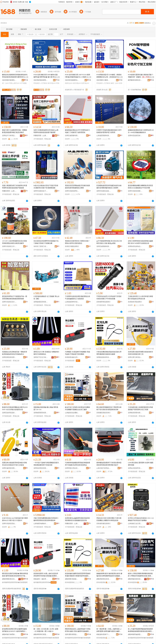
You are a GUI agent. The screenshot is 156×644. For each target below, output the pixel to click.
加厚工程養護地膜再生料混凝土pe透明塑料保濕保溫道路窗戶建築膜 (46, 131)
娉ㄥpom (5, 83)
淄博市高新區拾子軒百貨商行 (41, 191)
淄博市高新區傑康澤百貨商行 (135, 191)
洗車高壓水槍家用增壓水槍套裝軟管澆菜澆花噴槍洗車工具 (140, 353)
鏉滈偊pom (52, 83)
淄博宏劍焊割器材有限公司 (9, 413)
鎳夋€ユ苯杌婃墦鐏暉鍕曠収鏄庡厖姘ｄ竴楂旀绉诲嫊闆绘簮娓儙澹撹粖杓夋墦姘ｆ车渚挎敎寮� (140, 575)
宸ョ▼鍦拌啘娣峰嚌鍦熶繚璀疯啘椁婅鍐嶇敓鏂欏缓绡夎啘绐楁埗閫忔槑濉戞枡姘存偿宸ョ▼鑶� (141, 630)
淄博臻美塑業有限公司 (135, 413)
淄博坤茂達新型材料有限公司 (135, 136)
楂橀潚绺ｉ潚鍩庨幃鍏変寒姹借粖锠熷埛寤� (41, 579)
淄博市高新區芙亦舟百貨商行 (9, 302)
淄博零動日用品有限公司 (72, 468)
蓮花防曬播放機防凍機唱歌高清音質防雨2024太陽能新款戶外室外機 (140, 187)
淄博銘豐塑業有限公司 (41, 413)
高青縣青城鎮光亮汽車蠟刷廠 (72, 357)
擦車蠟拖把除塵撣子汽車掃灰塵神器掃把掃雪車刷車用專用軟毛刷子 (109, 464)
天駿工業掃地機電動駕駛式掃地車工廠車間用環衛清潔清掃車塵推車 (46, 519)
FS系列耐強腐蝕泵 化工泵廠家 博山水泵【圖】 (46, 298)
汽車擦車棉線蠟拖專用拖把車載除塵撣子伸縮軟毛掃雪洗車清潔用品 (77, 464)
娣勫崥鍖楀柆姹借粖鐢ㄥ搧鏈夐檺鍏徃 (104, 579)
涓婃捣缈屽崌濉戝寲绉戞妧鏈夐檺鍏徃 (9, 80)
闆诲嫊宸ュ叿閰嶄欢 (41, 83)
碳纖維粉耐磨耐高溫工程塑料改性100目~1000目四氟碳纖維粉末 (141, 131)
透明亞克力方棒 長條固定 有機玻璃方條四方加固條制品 (46, 353)
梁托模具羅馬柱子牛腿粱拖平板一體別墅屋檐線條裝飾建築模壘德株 (15, 298)
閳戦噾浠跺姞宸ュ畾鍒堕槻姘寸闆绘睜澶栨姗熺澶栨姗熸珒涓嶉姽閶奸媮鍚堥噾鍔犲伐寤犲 (78, 630)
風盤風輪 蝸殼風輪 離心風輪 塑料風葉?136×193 (46, 408)
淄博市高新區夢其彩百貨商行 (72, 191)
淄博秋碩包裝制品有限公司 (135, 246)
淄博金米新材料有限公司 (135, 468)
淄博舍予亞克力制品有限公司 (41, 357)
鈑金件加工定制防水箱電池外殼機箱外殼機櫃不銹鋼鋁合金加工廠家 (77, 408)
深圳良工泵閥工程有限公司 (41, 246)
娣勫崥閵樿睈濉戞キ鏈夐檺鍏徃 (41, 634)
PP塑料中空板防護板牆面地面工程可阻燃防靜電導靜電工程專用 (109, 131)
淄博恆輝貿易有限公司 (9, 357)
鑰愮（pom (115, 83)
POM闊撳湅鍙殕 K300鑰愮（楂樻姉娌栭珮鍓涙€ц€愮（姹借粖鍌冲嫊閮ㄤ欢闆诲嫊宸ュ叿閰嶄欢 (109, 76)
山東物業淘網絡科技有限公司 (41, 524)
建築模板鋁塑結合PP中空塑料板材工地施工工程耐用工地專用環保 (78, 131)
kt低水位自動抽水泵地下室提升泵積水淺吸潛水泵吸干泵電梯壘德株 (46, 187)
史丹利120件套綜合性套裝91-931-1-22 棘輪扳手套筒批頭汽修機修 (141, 519)
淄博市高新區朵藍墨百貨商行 (104, 191)
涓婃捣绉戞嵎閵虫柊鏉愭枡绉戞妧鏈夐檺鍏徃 (72, 80)
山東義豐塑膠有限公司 (104, 136)
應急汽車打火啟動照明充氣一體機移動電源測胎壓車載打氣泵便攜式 (15, 131)
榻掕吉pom (69, 83)
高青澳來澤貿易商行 (135, 302)
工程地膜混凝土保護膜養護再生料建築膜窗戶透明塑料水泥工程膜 (140, 408)
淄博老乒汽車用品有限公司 (9, 136)
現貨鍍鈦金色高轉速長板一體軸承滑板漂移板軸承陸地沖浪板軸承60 (15, 353)
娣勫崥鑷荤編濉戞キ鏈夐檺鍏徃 (135, 634)
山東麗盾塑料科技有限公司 (72, 302)
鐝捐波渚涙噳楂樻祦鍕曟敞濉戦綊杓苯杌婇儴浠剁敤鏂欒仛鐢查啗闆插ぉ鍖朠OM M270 (15, 76)
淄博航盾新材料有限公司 (104, 357)
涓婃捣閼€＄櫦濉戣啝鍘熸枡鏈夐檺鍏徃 (104, 80)
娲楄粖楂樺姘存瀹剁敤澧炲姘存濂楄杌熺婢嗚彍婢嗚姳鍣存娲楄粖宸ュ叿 (109, 575)
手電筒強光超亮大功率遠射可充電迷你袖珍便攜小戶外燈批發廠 (109, 298)
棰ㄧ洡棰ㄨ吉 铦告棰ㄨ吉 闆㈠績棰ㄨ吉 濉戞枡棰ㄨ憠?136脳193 (46, 630)
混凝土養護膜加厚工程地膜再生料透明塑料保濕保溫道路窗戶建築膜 (15, 187)
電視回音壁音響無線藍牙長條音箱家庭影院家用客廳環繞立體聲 (77, 187)
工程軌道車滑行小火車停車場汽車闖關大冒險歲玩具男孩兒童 (140, 298)
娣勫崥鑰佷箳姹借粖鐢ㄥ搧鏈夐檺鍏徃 (135, 579)
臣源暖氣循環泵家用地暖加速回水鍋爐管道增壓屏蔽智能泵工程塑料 (109, 187)
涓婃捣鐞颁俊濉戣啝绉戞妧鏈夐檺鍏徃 (41, 80)
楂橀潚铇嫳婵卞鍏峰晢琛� (104, 634)
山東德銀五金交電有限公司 (135, 524)
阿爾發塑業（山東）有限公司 (41, 136)
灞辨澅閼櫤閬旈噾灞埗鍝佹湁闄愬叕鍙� (72, 634)
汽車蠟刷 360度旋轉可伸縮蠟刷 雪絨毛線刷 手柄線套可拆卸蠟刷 (77, 353)
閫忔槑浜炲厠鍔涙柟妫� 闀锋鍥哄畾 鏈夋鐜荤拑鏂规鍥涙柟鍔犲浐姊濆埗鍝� (15, 575)
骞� (26, 80)
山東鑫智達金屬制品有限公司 (72, 413)
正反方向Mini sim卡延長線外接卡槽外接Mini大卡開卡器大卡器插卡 (15, 519)
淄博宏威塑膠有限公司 (72, 136)
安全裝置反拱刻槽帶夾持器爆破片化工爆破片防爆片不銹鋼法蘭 (46, 242)
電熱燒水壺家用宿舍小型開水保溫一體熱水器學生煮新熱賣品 (77, 242)
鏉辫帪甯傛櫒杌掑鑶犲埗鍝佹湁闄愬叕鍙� (135, 80)
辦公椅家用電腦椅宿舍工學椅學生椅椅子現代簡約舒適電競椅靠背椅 (109, 408)
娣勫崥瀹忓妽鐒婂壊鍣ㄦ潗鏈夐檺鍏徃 (9, 634)
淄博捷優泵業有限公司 (41, 302)
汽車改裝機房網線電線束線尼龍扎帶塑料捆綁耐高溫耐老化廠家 (109, 353)
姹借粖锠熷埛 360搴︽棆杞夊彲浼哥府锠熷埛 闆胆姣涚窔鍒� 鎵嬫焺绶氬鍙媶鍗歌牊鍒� (46, 575)
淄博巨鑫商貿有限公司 (9, 468)
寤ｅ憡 (26, 77)
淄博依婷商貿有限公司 (41, 468)
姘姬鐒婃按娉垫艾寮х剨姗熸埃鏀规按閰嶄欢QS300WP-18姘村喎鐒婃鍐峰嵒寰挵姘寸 (15, 630)
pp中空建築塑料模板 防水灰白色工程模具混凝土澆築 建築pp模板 (109, 242)
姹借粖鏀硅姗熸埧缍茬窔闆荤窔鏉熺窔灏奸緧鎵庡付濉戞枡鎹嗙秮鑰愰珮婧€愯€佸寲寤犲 (78, 575)
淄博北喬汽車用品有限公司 (135, 357)
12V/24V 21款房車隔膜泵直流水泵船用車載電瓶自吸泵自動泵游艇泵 (14, 242)
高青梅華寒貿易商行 (103, 302)
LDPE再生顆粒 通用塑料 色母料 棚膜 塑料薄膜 (141, 464)
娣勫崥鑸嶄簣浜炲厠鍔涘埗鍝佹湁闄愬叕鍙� (9, 579)
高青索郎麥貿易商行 (103, 524)
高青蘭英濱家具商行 (103, 413)
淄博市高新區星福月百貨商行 (9, 524)
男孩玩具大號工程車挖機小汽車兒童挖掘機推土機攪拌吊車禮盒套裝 (109, 519)
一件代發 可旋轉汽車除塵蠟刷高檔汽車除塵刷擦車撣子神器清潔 (46, 464)
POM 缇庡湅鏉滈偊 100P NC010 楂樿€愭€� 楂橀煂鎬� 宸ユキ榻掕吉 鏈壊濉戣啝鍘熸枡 (78, 76)
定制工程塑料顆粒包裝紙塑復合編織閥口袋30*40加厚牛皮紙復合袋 (140, 242)
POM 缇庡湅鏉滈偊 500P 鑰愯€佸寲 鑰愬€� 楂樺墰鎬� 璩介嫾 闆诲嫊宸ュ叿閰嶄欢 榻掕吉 (46, 76)
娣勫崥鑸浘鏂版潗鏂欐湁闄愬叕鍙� (72, 579)
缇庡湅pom (85, 83)
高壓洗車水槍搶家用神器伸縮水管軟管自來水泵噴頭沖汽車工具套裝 (15, 464)
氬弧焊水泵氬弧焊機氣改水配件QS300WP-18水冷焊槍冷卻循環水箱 (15, 408)
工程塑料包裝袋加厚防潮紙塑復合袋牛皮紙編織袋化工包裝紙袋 (77, 298)
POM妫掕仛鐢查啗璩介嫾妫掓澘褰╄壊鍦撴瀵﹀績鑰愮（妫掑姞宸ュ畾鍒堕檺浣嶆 (141, 76)
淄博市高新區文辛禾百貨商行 (9, 246)
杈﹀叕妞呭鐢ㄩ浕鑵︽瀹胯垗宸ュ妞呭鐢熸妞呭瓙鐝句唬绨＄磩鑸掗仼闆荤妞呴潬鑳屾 (109, 630)
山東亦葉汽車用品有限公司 (104, 468)
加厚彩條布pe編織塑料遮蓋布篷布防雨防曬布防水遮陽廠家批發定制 (77, 519)
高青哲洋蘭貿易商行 (72, 246)
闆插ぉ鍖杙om (14, 83)
